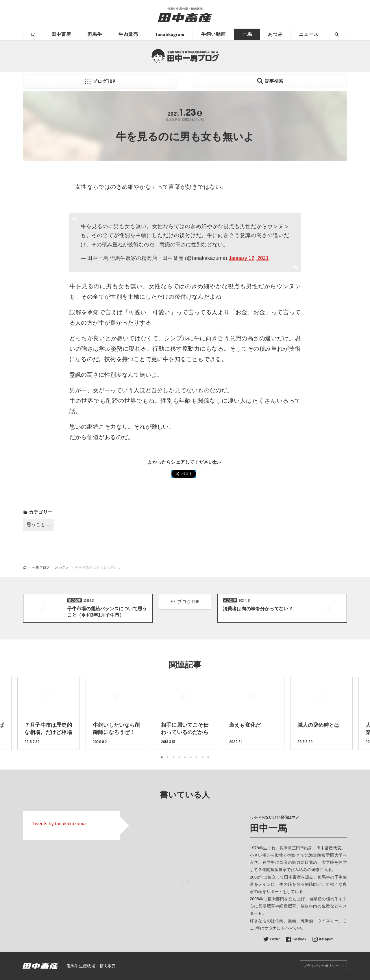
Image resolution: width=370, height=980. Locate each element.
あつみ (275, 34)
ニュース (309, 34)
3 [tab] (173, 757)
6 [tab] (191, 757)
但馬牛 (95, 34)
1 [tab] (162, 757)
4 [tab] (179, 757)
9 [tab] (208, 757)
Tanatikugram (170, 34)
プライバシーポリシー (321, 966)
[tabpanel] (185, 713)
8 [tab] (202, 757)
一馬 (247, 34)
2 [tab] (168, 757)
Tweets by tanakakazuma (59, 824)
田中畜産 (61, 34)
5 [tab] (185, 757)
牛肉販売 (128, 34)
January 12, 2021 (249, 258)
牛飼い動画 (213, 34)
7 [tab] (197, 757)
